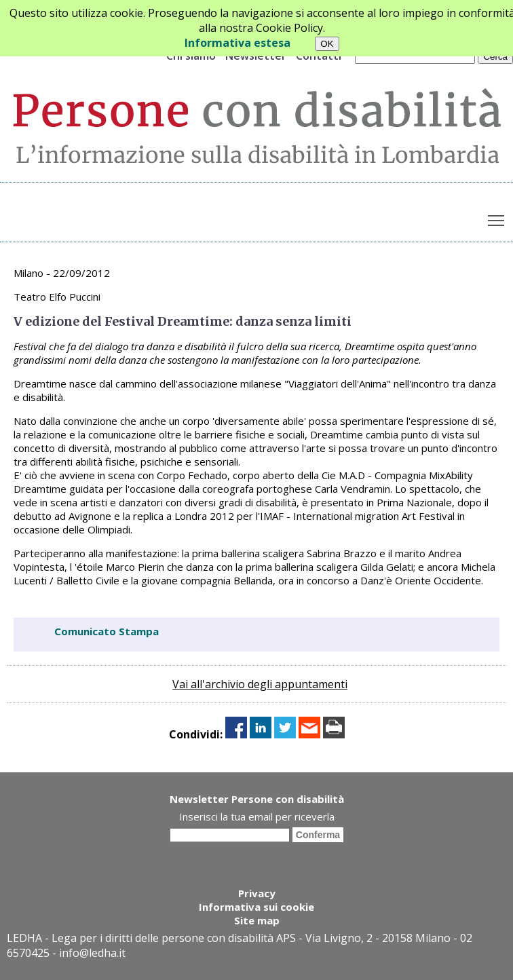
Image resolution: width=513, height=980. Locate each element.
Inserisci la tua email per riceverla (257, 816)
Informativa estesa (237, 43)
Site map (257, 920)
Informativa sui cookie (256, 907)
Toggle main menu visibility (497, 218)
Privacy (257, 893)
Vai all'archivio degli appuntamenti (260, 684)
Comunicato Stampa (107, 631)
